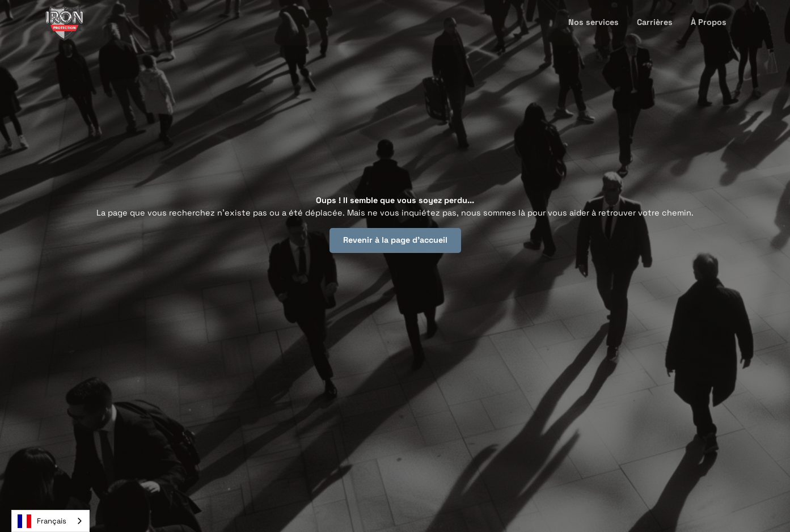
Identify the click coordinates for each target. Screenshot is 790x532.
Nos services (593, 22)
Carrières (655, 22)
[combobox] (50, 521)
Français (42, 521)
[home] (64, 23)
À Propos (709, 22)
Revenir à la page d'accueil (395, 240)
